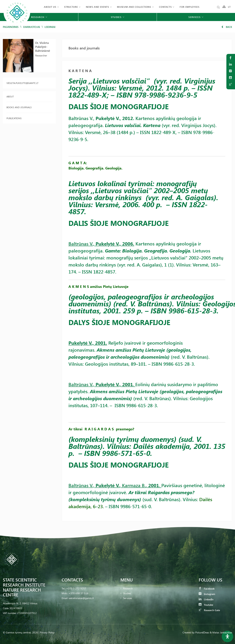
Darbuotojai (32, 27)
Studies (127, 593)
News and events (97, 7)
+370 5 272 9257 (76, 588)
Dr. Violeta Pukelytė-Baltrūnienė (43, 47)
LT (229, 7)
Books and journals (19, 107)
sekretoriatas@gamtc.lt (81, 598)
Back (227, 27)
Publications (14, 118)
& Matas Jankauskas (221, 632)
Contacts (165, 7)
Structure (71, 7)
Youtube (206, 605)
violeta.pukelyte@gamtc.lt (22, 83)
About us (50, 7)
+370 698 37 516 (79, 593)
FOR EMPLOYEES (189, 7)
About (10, 96)
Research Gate (209, 610)
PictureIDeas (202, 632)
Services (127, 598)
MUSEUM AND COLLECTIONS (134, 7)
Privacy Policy (47, 632)
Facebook (207, 589)
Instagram (207, 594)
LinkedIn (206, 599)
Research (128, 588)
